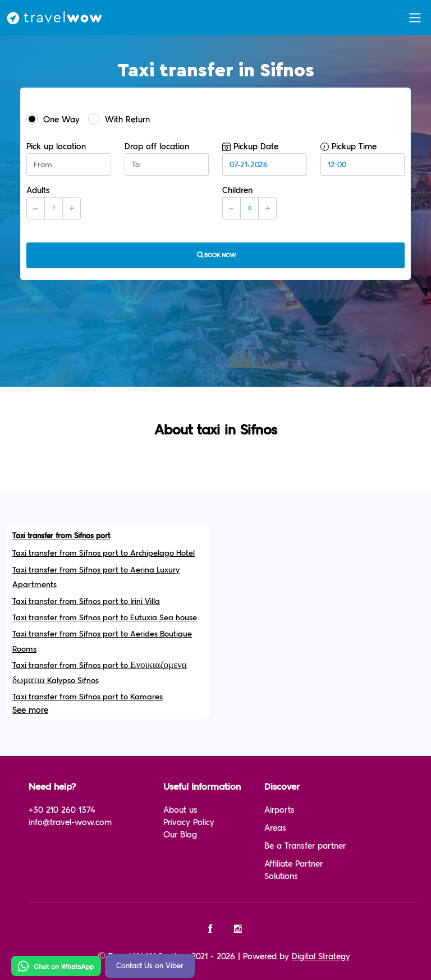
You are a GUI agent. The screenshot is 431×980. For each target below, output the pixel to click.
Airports (279, 810)
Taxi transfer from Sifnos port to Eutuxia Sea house (105, 618)
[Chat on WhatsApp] (56, 966)
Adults (38, 191)
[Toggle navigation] (415, 18)
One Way (53, 119)
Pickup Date (250, 147)
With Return (119, 119)
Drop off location (157, 147)
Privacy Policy (189, 823)
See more (30, 710)
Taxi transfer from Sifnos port (61, 536)
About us (180, 810)
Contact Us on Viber (150, 966)
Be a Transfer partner (305, 846)
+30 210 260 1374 (62, 810)
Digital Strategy (321, 957)
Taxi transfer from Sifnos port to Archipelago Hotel (104, 553)
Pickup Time (349, 147)
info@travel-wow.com (70, 823)
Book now (216, 255)
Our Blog (180, 835)
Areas (275, 828)
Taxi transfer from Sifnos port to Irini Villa (86, 601)
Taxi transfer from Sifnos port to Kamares (88, 697)
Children (237, 191)
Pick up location (56, 147)
